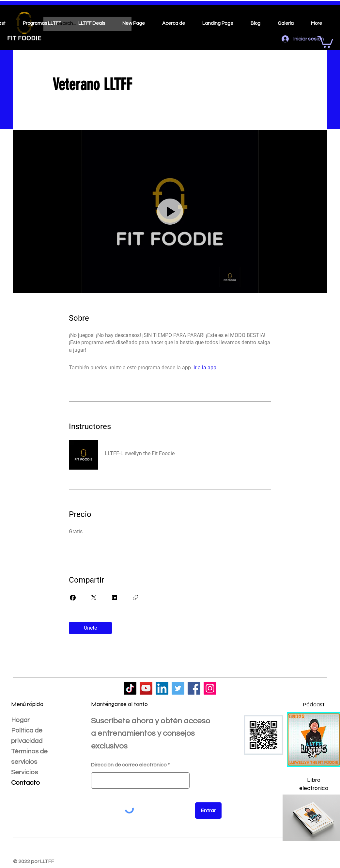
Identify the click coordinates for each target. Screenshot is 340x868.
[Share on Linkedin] (115, 598)
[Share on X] (94, 598)
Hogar (20, 720)
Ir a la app (205, 368)
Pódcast (314, 704)
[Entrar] (208, 811)
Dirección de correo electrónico (129, 765)
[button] (325, 41)
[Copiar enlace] (135, 598)
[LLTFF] (130, 688)
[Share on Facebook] (73, 598)
